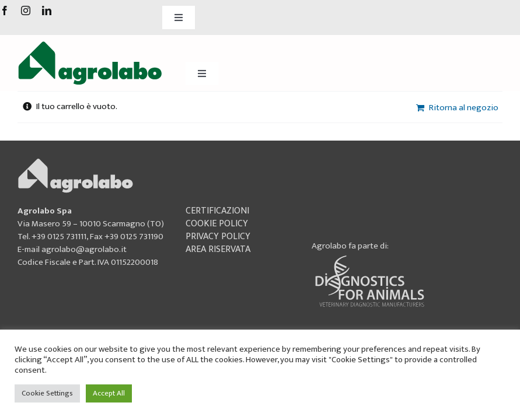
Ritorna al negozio (464, 108)
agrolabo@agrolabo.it (84, 249)
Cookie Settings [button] (47, 393)
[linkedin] (47, 10)
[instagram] (26, 10)
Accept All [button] (109, 393)
